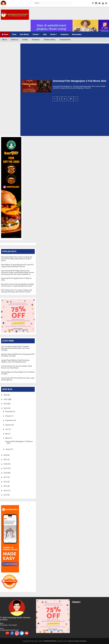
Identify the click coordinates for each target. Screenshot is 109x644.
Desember (9, 412)
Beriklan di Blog (50, 40)
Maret (8, 438)
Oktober (8, 416)
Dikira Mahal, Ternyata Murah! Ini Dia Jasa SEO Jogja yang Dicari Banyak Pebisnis (17, 266)
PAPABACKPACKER (50, 641)
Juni (7, 429)
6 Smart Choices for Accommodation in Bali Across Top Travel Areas (17, 367)
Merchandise (77, 34)
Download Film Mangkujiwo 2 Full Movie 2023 (80, 81)
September (10, 420)
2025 (6, 399)
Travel (14, 34)
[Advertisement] (61, 62)
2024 (6, 404)
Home (5, 34)
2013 (6, 495)
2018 (6, 473)
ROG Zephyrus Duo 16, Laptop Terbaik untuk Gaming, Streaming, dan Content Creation (17, 291)
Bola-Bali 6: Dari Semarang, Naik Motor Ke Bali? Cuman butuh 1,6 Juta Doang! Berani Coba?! (18, 285)
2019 (6, 468)
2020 (6, 464)
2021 (6, 460)
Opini (45, 34)
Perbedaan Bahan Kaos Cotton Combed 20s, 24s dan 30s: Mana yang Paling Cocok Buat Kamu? (17, 259)
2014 (6, 491)
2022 (6, 455)
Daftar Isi (15, 40)
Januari (8, 449)
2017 (6, 477)
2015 (6, 486)
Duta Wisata (24, 34)
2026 (6, 395)
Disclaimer (36, 40)
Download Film (65, 40)
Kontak (25, 40)
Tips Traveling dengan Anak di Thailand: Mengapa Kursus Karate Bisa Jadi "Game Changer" (16, 348)
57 (71, 99)
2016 (6, 482)
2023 (6, 408)
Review (54, 34)
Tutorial (36, 34)
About (4, 40)
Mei (7, 434)
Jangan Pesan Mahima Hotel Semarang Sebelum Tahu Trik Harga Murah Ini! (15, 361)
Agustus (9, 425)
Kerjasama (65, 34)
